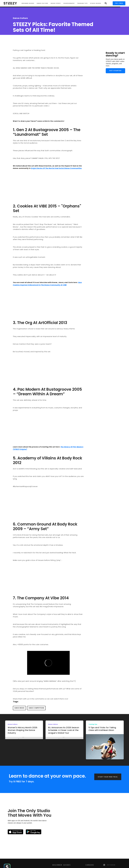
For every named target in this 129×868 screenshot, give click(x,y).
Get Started (115, 71)
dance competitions (36, 708)
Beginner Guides (28, 3)
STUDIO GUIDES (96, 3)
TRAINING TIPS (82, 3)
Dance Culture (42, 3)
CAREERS (90, 865)
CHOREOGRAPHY (69, 3)
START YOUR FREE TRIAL (108, 777)
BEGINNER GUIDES (61, 865)
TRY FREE (119, 3)
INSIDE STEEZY (56, 3)
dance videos (19, 708)
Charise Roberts (21, 38)
